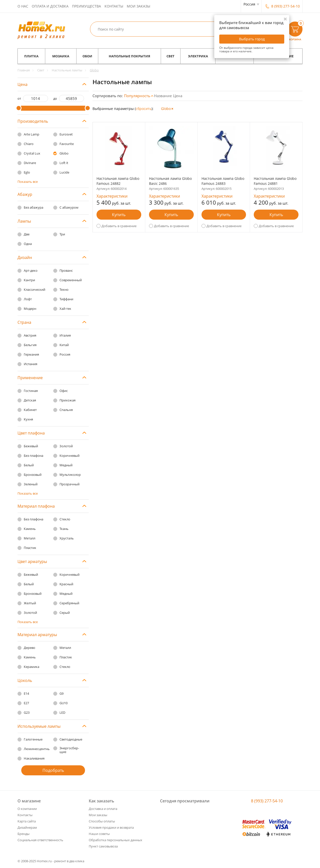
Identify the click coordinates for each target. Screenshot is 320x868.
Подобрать (53, 770)
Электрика (198, 56)
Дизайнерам (27, 827)
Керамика (31, 667)
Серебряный (69, 603)
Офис (64, 391)
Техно (64, 290)
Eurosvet (66, 134)
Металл (29, 538)
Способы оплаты (102, 821)
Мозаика (61, 56)
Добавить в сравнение (119, 226)
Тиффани (66, 299)
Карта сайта (27, 821)
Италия (65, 335)
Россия (65, 354)
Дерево (29, 648)
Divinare (30, 163)
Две (27, 234)
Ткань (64, 529)
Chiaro (29, 144)
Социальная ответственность (40, 840)
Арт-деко (31, 270)
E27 (26, 703)
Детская (30, 400)
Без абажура (33, 207)
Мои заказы (138, 6)
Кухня (28, 419)
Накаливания (34, 758)
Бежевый (31, 446)
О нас (23, 6)
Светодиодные (71, 739)
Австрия (30, 335)
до (55, 99)
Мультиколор (70, 475)
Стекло (65, 519)
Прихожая (67, 400)
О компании (27, 809)
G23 (27, 712)
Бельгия (30, 345)
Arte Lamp (31, 134)
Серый (65, 613)
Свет (170, 56)
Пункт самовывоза (103, 846)
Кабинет (30, 410)
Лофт (28, 299)
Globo (64, 153)
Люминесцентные (38, 749)
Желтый (30, 603)
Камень (30, 529)
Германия (31, 354)
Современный (71, 280)
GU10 (63, 703)
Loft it (64, 163)
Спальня (66, 410)
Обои (87, 56)
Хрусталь (67, 538)
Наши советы (99, 834)
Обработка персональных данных (115, 840)
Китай (64, 345)
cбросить (144, 109)
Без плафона (33, 456)
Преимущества (86, 6)
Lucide (64, 172)
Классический (34, 290)
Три (62, 234)
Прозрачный (69, 484)
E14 (26, 693)
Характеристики (112, 196)
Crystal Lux (32, 153)
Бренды (23, 834)
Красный (66, 584)
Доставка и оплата (103, 809)
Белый (29, 465)
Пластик (30, 548)
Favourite (67, 144)
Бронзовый (33, 475)
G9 (61, 693)
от (19, 99)
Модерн (30, 309)
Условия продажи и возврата (111, 827)
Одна (28, 244)
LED (62, 712)
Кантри (29, 280)
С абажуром (69, 207)
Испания (30, 364)
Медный (66, 465)
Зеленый (31, 484)
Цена (178, 96)
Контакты (114, 6)
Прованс (66, 270)
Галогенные (33, 739)
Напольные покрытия (129, 56)
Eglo (27, 172)
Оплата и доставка (50, 6)
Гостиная (31, 391)
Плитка (31, 56)
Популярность (137, 96)
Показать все (28, 182)
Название (163, 96)
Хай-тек (65, 309)
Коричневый (69, 456)
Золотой (66, 446)
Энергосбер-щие (69, 750)
